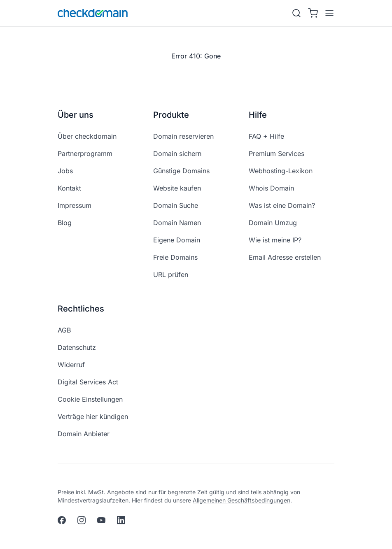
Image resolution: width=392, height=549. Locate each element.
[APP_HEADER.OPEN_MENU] (328, 13)
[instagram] (82, 520)
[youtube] (101, 520)
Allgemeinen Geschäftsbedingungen (241, 500)
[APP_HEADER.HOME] (93, 13)
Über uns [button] (76, 115)
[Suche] (296, 13)
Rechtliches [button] (81, 309)
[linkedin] (121, 520)
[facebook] (62, 520)
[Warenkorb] (313, 13)
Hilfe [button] (258, 115)
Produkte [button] (171, 115)
